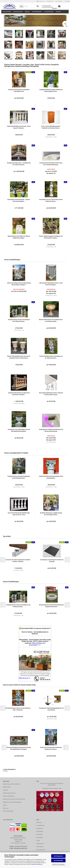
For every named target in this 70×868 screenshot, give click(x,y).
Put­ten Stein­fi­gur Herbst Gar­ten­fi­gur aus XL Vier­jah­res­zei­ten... (51, 357)
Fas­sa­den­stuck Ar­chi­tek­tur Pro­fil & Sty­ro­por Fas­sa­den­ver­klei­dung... (51, 164)
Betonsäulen (40, 834)
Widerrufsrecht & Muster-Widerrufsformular (14, 799)
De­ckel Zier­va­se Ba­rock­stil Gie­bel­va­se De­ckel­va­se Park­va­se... (51, 748)
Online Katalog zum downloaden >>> (37, 644)
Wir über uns (41, 1)
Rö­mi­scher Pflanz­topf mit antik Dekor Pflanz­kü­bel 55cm (19, 90)
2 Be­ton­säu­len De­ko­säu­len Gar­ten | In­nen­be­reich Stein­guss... (51, 284)
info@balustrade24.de (21, 848)
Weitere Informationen (58, 864)
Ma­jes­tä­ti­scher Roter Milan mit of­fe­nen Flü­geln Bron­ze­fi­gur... (19, 237)
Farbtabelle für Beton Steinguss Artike (52, 788)
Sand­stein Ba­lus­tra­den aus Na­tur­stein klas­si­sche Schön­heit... (19, 394)
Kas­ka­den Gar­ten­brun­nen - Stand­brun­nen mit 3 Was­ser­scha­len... (19, 164)
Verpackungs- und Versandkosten (11, 784)
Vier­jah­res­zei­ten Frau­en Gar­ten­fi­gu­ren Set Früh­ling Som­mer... (19, 320)
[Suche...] (21, 6)
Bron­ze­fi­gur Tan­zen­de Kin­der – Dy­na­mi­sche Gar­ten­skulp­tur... (19, 200)
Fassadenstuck (40, 825)
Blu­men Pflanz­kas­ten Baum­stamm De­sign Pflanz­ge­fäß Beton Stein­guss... (19, 748)
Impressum (6, 808)
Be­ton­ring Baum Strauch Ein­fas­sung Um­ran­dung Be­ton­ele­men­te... (52, 606)
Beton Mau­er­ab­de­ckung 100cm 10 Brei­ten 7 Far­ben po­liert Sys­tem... (51, 394)
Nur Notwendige (58, 860)
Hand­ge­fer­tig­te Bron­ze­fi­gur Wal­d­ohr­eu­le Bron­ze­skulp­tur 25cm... (51, 90)
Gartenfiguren (18, 12)
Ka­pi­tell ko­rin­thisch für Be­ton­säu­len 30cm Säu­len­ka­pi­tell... (51, 477)
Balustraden (7, 12)
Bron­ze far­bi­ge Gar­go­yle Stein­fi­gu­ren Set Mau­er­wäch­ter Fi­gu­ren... (51, 237)
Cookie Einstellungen (8, 811)
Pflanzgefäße (49, 12)
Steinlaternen (40, 828)
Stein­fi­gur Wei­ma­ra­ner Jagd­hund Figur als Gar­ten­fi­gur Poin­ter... (51, 514)
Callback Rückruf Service (9, 793)
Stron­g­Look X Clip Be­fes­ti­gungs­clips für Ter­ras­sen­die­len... (52, 709)
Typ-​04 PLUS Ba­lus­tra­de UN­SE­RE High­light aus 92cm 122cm (19, 514)
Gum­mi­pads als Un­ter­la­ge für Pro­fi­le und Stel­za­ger (52, 561)
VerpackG (5, 790)
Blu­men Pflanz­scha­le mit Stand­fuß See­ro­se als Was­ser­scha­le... (51, 320)
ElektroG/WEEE (7, 787)
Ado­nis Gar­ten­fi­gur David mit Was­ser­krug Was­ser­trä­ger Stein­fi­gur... (19, 284)
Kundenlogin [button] (59, 1)
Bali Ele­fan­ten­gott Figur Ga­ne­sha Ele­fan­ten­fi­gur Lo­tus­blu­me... (18, 709)
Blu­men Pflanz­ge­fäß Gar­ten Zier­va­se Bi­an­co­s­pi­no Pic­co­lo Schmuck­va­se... (19, 357)
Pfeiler (38, 841)
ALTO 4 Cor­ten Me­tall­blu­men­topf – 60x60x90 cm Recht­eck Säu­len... (51, 127)
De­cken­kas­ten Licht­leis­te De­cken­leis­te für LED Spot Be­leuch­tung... (51, 430)
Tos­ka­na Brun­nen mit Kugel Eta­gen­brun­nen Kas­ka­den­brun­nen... (19, 477)
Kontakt (5, 805)
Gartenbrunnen (37, 12)
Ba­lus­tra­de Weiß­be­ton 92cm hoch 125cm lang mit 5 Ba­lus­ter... (19, 127)
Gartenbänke (40, 837)
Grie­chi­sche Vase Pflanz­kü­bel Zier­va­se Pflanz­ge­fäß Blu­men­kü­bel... (19, 430)
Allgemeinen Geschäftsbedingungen (12, 802)
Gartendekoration (41, 850)
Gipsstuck (39, 822)
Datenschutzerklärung (37, 864)
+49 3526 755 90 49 (21, 846)
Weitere (58, 12)
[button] (50, 1)
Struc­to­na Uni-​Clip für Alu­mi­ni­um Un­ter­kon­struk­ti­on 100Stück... (18, 561)
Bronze (27, 12)
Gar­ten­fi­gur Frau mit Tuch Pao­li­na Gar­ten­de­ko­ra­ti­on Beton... (51, 200)
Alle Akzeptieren (58, 856)
